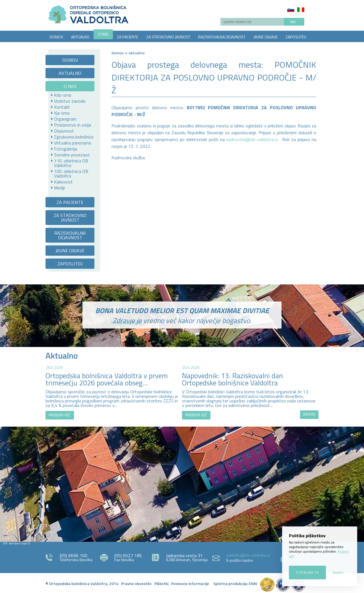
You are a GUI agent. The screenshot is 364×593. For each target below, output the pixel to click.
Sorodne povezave (72, 155)
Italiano (301, 10)
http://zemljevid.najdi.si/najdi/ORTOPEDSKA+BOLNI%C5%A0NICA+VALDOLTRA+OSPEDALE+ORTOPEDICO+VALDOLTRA (182, 484)
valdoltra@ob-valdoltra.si (248, 555)
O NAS (103, 34)
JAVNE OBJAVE (265, 37)
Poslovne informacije (190, 583)
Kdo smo (63, 95)
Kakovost (63, 182)
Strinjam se (307, 572)
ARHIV (309, 414)
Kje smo (62, 113)
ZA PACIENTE (128, 37)
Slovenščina (291, 10)
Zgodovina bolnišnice (74, 137)
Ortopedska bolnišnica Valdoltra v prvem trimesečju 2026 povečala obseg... (107, 379)
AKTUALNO (80, 37)
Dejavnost (64, 131)
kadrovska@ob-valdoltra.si (252, 139)
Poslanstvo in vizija (73, 125)
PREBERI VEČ (60, 415)
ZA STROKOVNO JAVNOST (168, 37)
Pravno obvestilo (136, 583)
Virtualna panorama (73, 143)
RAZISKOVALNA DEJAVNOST (222, 37)
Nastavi (338, 572)
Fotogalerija (66, 149)
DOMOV (56, 37)
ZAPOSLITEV (296, 37)
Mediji (59, 188)
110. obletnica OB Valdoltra (71, 163)
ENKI (253, 583)
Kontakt (62, 107)
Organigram (65, 119)
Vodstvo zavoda (70, 101)
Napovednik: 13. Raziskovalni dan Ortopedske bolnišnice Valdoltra (232, 379)
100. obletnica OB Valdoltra (71, 173)
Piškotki (161, 583)
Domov (118, 53)
